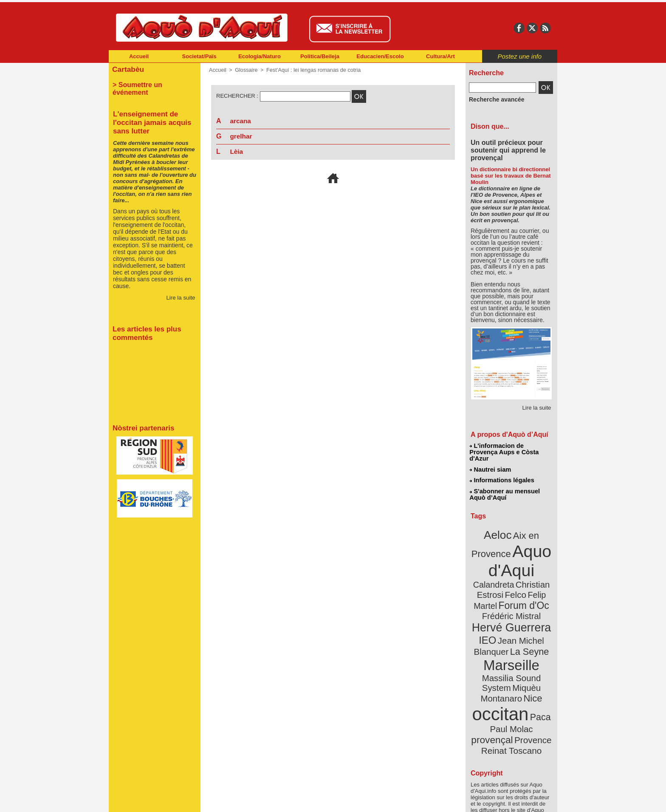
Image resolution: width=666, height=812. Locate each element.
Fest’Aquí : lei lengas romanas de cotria (309, 70)
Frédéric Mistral (521, 586)
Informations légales (502, 472)
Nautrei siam (491, 461)
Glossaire (245, 70)
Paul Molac (493, 677)
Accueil (139, 56)
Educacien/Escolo (380, 56)
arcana (241, 121)
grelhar (241, 136)
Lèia (237, 151)
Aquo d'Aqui (509, 546)
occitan (502, 663)
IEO (491, 607)
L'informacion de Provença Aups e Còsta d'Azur (511, 448)
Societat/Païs (199, 56)
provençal (531, 677)
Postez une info (520, 56)
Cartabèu (127, 69)
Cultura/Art (440, 56)
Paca (536, 666)
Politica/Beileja (320, 56)
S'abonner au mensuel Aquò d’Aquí (504, 485)
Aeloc (499, 524)
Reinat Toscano (518, 691)
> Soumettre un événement (151, 83)
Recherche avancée (493, 99)
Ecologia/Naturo (260, 56)
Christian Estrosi (501, 567)
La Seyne (527, 617)
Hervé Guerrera (511, 597)
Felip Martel (499, 577)
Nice (530, 649)
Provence (500, 686)
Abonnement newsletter (146, 799)
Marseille (497, 629)
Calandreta (532, 557)
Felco (539, 567)
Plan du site (296, 799)
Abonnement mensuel (221, 799)
